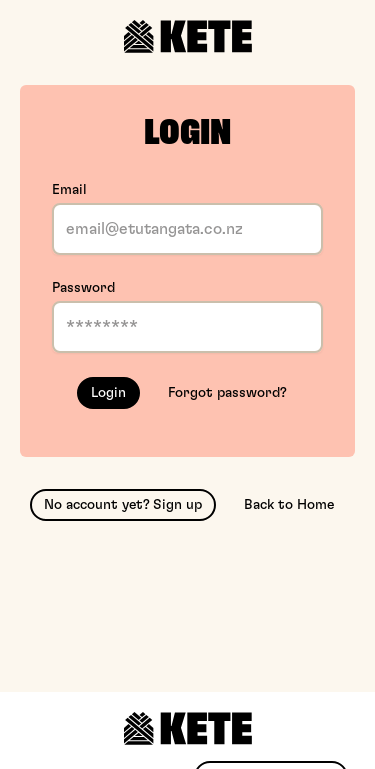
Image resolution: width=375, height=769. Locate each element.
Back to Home (289, 505)
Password (83, 288)
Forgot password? (227, 393)
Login (108, 393)
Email (69, 190)
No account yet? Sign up (123, 505)
